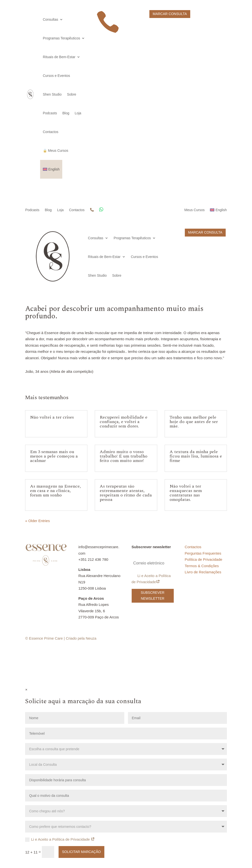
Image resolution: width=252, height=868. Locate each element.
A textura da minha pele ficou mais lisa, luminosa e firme (196, 456)
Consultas (50, 19)
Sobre (71, 94)
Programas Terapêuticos (61, 38)
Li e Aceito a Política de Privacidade (151, 579)
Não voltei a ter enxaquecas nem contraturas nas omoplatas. (186, 493)
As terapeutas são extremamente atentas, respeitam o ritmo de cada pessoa (126, 493)
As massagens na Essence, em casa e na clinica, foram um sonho (55, 491)
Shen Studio (52, 94)
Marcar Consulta (170, 14)
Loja (78, 113)
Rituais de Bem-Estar (59, 57)
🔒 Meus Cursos (55, 151)
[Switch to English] (51, 169)
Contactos (51, 132)
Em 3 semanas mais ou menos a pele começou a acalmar (54, 456)
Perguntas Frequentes (203, 553)
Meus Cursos (194, 210)
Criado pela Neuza (81, 638)
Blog (66, 113)
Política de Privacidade (204, 559)
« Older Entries (37, 521)
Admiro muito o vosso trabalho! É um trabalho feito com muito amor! (124, 456)
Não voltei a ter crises (52, 417)
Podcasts (50, 113)
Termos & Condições (202, 566)
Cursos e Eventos (56, 76)
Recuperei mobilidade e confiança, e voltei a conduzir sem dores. (124, 422)
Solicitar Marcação (81, 852)
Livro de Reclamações (203, 572)
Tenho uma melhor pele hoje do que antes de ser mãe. (194, 422)
